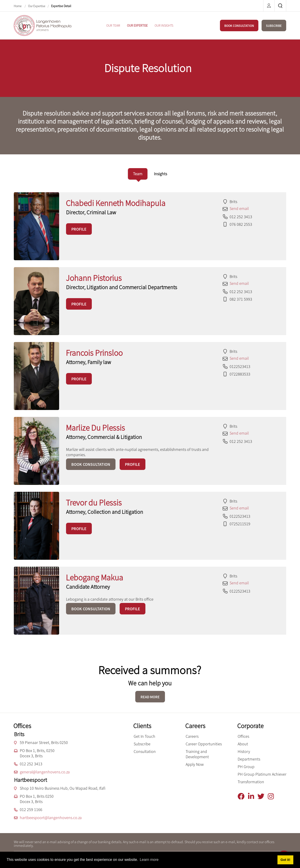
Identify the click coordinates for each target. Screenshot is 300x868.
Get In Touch (144, 736)
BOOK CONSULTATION (239, 26)
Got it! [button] (285, 860)
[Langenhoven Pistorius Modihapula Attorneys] (43, 25)
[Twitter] (263, 796)
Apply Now (195, 764)
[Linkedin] (253, 796)
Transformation (251, 782)
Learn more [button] (149, 860)
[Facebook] (243, 796)
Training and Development (197, 754)
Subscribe (142, 744)
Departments (249, 759)
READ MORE (150, 697)
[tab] (138, 174)
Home (18, 6)
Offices (243, 736)
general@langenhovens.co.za (45, 772)
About (243, 744)
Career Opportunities (204, 744)
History (244, 751)
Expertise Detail (61, 6)
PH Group (246, 767)
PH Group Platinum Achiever (262, 774)
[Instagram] (273, 796)
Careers (192, 736)
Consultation (145, 751)
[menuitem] (113, 25)
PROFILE (79, 229)
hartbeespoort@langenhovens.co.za (51, 818)
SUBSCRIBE (274, 26)
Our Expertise (37, 6)
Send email (239, 208)
